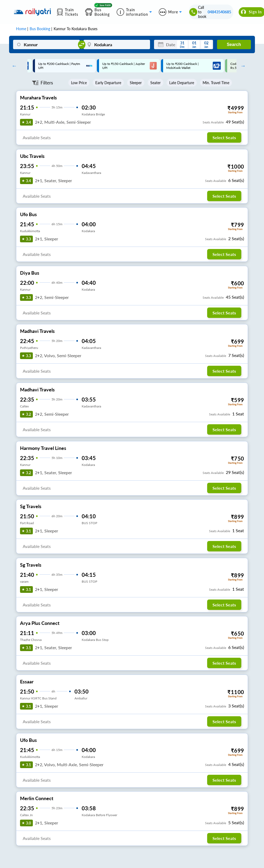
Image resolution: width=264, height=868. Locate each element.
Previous (13, 66)
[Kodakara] (117, 44)
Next (242, 66)
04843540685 (219, 12)
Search (234, 44)
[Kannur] (46, 44)
